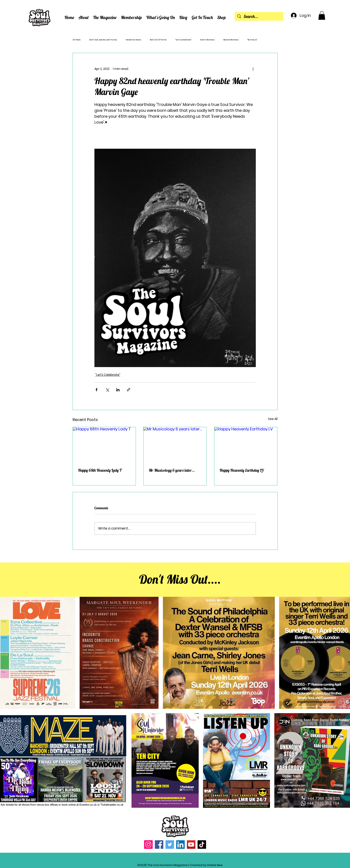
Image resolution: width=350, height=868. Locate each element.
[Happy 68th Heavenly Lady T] (104, 445)
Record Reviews (231, 40)
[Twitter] (170, 845)
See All (273, 419)
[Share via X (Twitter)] (107, 390)
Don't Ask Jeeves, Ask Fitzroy (103, 40)
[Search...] (259, 17)
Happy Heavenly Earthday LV (242, 470)
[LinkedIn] (180, 845)
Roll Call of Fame (158, 40)
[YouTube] (191, 845)
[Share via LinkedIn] (118, 390)
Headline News (133, 40)
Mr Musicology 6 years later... (172, 470)
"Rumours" (252, 40)
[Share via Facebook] (96, 390)
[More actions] (253, 69)
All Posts (77, 40)
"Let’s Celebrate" (183, 40)
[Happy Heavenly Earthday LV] (246, 445)
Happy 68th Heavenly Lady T (100, 470)
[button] (84, 17)
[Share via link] (129, 390)
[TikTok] (202, 845)
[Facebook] (159, 845)
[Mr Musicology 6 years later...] (175, 445)
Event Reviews (207, 40)
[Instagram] (148, 845)
